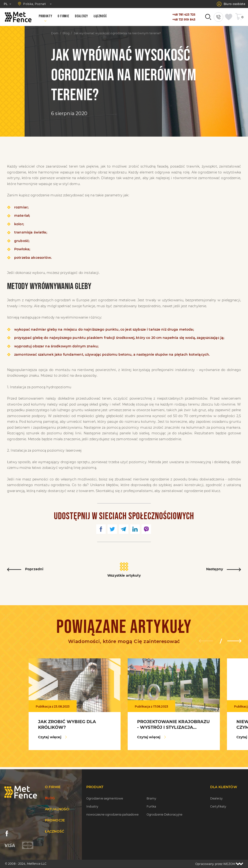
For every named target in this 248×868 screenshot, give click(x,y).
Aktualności (57, 809)
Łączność (54, 831)
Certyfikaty (218, 806)
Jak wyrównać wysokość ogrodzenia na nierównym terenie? (117, 33)
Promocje (55, 820)
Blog (66, 33)
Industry (92, 806)
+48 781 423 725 (184, 15)
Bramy (152, 798)
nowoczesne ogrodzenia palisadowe (113, 814)
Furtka (151, 806)
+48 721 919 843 (184, 19)
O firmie (53, 787)
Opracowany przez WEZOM (219, 864)
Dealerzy (216, 798)
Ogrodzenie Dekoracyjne (165, 814)
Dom (55, 33)
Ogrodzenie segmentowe (105, 798)
